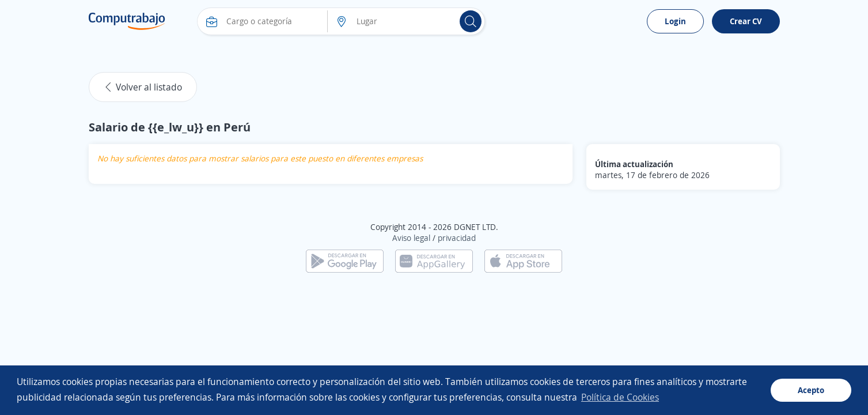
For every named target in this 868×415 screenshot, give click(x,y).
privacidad (457, 238)
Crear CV (746, 21)
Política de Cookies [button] (620, 397)
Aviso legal (411, 238)
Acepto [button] (811, 390)
